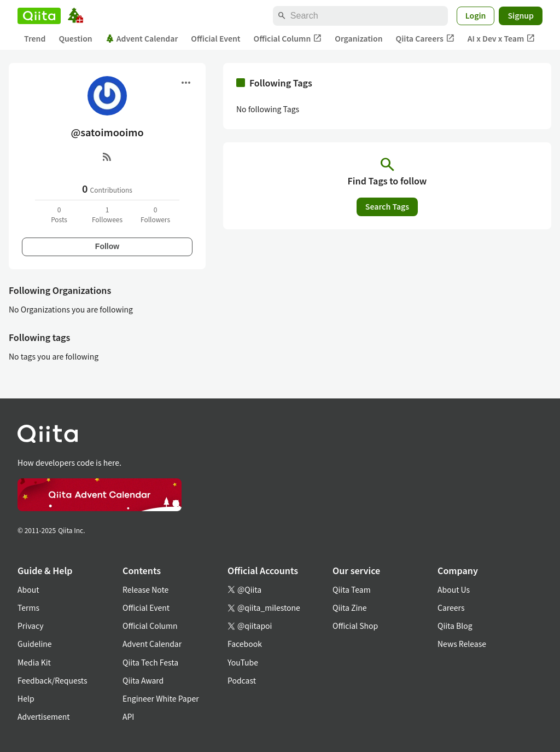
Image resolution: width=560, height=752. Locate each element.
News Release (462, 644)
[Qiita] (39, 16)
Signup (521, 15)
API (128, 716)
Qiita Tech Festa (150, 662)
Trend (35, 38)
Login (476, 15)
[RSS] (107, 157)
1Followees (107, 214)
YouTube (243, 662)
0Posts (59, 214)
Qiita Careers (425, 39)
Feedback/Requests (52, 680)
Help (26, 698)
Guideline (35, 644)
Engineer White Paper (161, 698)
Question (75, 38)
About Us (454, 589)
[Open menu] (186, 83)
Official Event (215, 38)
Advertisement (44, 716)
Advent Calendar (142, 38)
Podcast (242, 680)
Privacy (30, 626)
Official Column (288, 39)
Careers (451, 608)
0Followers (155, 214)
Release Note (145, 589)
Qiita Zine (350, 608)
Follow (107, 246)
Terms (28, 608)
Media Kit (34, 662)
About (28, 589)
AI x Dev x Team (501, 39)
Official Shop (355, 626)
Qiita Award (143, 680)
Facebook (245, 644)
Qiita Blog (455, 626)
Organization (358, 38)
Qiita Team (352, 589)
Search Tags (387, 206)
